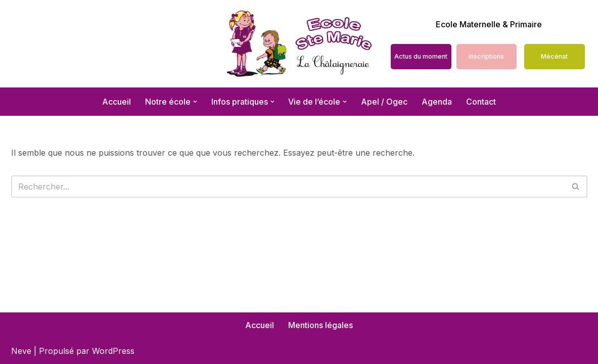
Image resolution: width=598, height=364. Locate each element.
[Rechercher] (288, 187)
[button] (195, 102)
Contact (481, 102)
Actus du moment (421, 56)
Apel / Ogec (385, 102)
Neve (21, 351)
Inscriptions (486, 56)
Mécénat (554, 56)
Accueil (117, 102)
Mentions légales (320, 325)
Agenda (437, 102)
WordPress (113, 351)
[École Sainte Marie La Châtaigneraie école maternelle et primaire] (299, 44)
